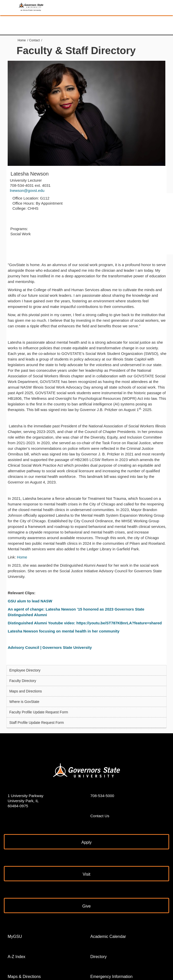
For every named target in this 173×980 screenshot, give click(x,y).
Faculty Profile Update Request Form (39, 712)
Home (22, 40)
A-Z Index (16, 957)
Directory (98, 957)
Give (87, 906)
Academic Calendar (108, 936)
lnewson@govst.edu (27, 190)
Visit (86, 874)
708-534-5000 (102, 796)
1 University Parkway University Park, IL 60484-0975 (26, 801)
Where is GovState (24, 702)
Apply (86, 842)
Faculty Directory (23, 681)
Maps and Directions (26, 691)
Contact (34, 40)
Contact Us (100, 816)
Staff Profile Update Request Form (36, 723)
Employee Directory (25, 670)
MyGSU (15, 936)
